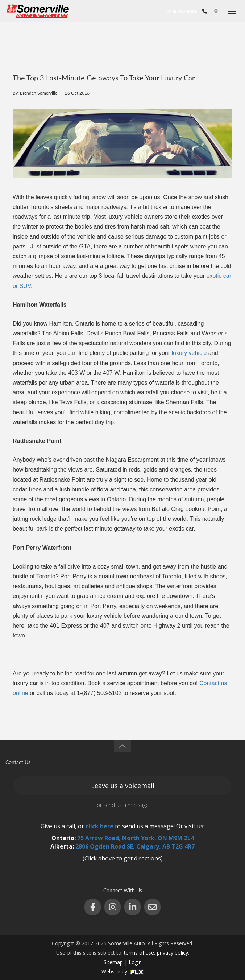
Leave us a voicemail (123, 786)
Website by (122, 971)
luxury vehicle (189, 353)
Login (135, 962)
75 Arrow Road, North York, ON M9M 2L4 (136, 838)
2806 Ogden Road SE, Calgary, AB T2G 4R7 (135, 846)
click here (99, 826)
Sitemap (113, 962)
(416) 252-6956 (181, 11)
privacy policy (173, 953)
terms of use (139, 953)
